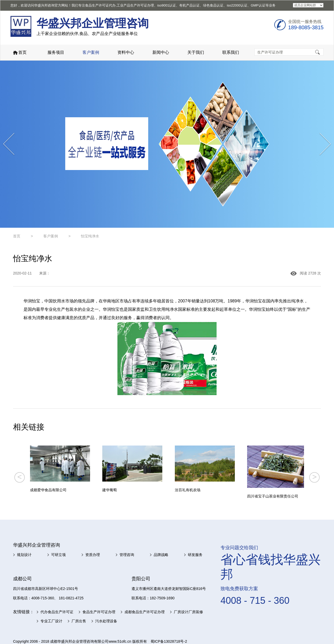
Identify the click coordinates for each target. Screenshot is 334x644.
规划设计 (24, 555)
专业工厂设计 (51, 621)
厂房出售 (79, 621)
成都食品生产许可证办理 (145, 612)
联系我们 (231, 52)
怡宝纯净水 (90, 236)
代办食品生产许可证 (57, 612)
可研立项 (58, 555)
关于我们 (196, 52)
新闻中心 (161, 52)
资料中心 (126, 52)
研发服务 (195, 555)
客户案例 (91, 52)
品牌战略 (161, 555)
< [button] (19, 477)
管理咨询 (127, 555)
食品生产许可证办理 (99, 612)
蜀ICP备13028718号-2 (169, 641)
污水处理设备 (106, 621)
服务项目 (56, 52)
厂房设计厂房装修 (188, 612)
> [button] (315, 477)
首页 (19, 53)
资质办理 (93, 555)
